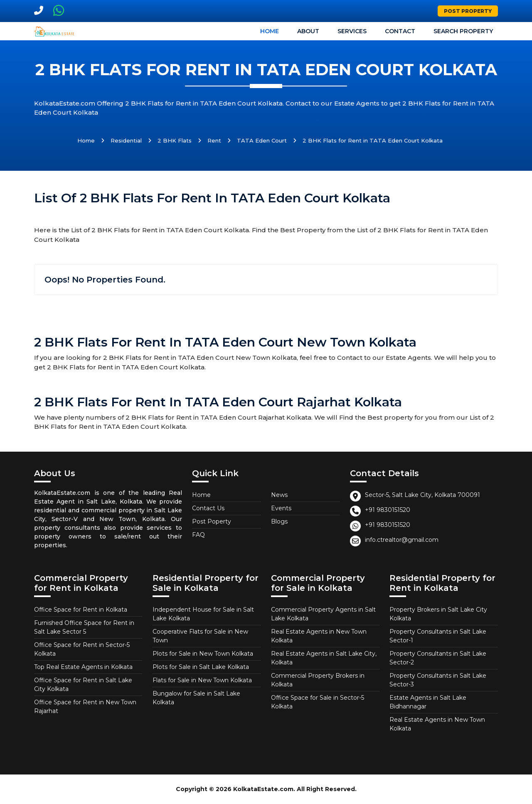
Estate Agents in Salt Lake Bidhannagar (428, 702)
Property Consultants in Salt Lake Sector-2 (438, 658)
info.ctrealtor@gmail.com (402, 540)
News (279, 495)
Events (281, 508)
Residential (126, 140)
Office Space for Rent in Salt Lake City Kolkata (83, 685)
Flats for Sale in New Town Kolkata (202, 680)
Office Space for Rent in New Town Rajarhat (85, 707)
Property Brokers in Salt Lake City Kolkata (438, 614)
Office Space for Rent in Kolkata (81, 610)
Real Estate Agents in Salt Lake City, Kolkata (324, 658)
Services (352, 31)
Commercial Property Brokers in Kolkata (318, 680)
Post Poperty (212, 521)
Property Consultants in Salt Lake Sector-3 (438, 680)
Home (270, 31)
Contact (400, 31)
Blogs (279, 521)
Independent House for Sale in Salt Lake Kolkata (203, 614)
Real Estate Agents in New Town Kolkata (319, 636)
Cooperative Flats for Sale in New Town (200, 636)
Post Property (468, 11)
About (308, 31)
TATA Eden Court (262, 140)
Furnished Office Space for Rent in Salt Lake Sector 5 (84, 627)
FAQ (198, 535)
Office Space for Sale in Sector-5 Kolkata (318, 702)
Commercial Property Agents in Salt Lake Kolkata (323, 614)
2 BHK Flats (175, 140)
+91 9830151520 (388, 510)
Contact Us (208, 508)
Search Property (463, 31)
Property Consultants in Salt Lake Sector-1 (438, 636)
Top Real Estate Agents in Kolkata (83, 667)
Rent (214, 140)
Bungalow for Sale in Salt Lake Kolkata (196, 698)
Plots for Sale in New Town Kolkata (203, 654)
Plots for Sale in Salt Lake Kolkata (201, 667)
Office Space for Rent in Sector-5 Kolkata (82, 649)
